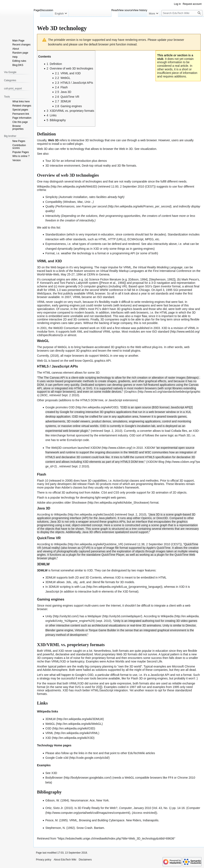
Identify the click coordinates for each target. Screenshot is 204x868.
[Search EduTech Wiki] (182, 13)
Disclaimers (85, 860)
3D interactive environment (63, 166)
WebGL (62, 347)
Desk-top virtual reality (96, 166)
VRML (127, 267)
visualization (148, 149)
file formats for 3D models (117, 582)
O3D (72, 407)
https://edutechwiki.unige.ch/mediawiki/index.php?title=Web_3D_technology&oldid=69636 (116, 838)
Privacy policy (44, 860)
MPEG (149, 239)
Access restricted (144, 813)
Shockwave (79, 503)
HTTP (112, 239)
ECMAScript (135, 239)
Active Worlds (115, 661)
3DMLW (51, 719)
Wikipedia (43, 186)
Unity (49, 616)
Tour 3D (50, 161)
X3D (103, 328)
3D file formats (127, 166)
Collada (176, 431)
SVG (78, 687)
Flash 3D (184, 435)
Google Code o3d (57, 758)
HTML (102, 239)
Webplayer (95, 616)
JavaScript (52, 592)
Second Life (154, 661)
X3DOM (96, 448)
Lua (83, 587)
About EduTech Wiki (65, 860)
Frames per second (94, 206)
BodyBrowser (54, 778)
